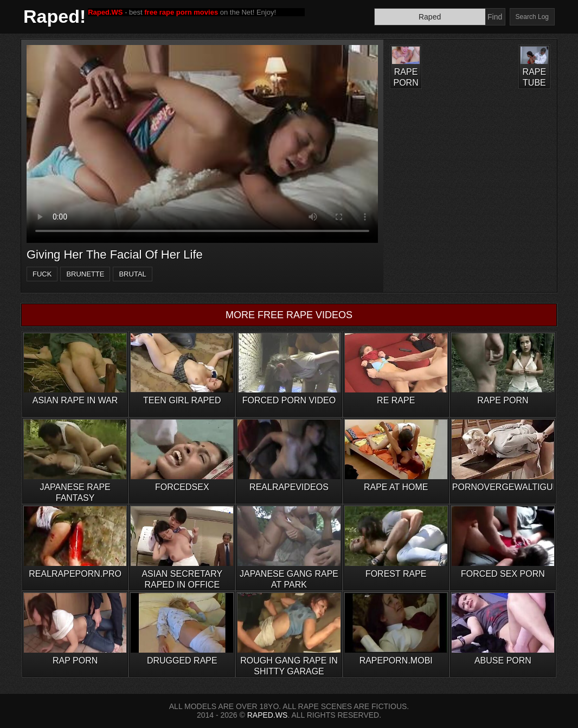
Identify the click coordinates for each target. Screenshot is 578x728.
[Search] (430, 17)
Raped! (54, 16)
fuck (42, 274)
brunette (85, 274)
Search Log (532, 17)
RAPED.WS (268, 715)
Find (495, 17)
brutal (132, 274)
